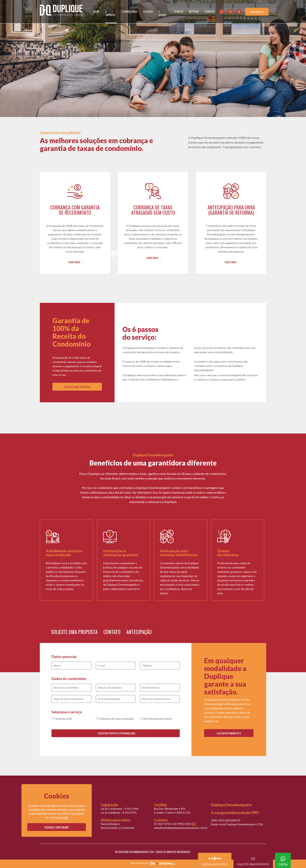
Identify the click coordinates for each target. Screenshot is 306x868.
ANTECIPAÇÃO (139, 632)
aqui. (65, 817)
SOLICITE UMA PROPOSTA (77, 387)
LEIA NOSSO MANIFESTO (229, 733)
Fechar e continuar (56, 827)
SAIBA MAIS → (76, 262)
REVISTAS (148, 11)
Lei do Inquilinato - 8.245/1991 (119, 813)
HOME (97, 11)
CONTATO (210, 11)
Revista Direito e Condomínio (118, 828)
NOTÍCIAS (194, 11)
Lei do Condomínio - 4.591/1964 (120, 809)
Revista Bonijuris (110, 824)
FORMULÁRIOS (130, 11)
